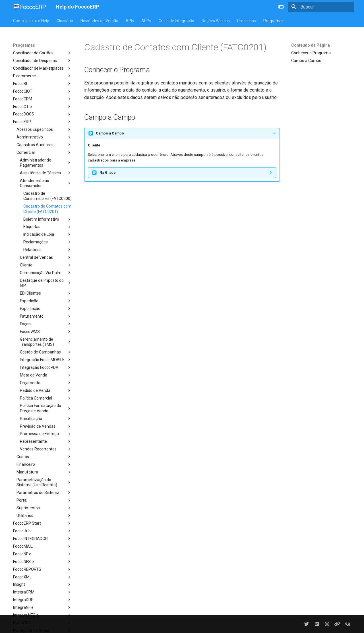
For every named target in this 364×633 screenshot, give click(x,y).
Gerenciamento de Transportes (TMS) (46, 342)
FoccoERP (42, 122)
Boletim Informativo (47, 219)
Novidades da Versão (99, 21)
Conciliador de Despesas (42, 61)
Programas (273, 21)
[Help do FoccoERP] (30, 7)
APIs (130, 21)
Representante (46, 441)
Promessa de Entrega (46, 434)
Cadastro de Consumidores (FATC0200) (47, 196)
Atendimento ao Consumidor (46, 183)
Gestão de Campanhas (46, 352)
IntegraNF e (42, 607)
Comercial (44, 152)
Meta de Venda (46, 375)
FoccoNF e (42, 554)
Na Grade (108, 172)
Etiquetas (47, 227)
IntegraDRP (42, 600)
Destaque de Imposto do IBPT (46, 283)
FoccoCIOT (42, 91)
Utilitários (44, 516)
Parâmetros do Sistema (44, 493)
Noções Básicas (216, 21)
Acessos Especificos (44, 129)
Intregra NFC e (42, 615)
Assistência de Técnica (46, 173)
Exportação (46, 309)
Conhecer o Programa (311, 53)
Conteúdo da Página (311, 45)
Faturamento (46, 316)
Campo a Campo (306, 61)
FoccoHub (42, 531)
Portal (44, 500)
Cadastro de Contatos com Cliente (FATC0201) (47, 209)
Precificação (46, 419)
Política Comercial (46, 398)
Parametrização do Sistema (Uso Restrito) (44, 482)
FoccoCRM (42, 99)
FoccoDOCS (42, 114)
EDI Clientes (46, 293)
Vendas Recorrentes (46, 449)
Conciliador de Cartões (42, 53)
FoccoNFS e (42, 562)
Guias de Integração (176, 21)
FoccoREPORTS (42, 569)
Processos (247, 21)
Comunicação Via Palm (46, 273)
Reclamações (47, 242)
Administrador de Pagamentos (46, 163)
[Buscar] (321, 7)
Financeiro (44, 464)
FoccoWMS (46, 332)
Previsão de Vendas (46, 426)
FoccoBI (42, 84)
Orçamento (46, 383)
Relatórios (47, 250)
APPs (146, 21)
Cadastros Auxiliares (44, 145)
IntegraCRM (42, 592)
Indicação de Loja (47, 234)
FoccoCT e (42, 107)
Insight (42, 585)
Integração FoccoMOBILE (46, 360)
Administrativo (44, 137)
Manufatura (44, 472)
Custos (44, 457)
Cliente (46, 265)
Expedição (46, 301)
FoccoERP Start (42, 523)
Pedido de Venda (46, 390)
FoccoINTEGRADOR (42, 539)
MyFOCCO (42, 623)
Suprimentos (44, 508)
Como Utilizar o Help (31, 21)
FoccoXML (42, 577)
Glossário (65, 21)
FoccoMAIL (42, 546)
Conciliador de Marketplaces (42, 68)
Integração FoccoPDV (46, 367)
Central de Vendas (46, 257)
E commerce (42, 76)
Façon (46, 324)
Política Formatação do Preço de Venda (46, 408)
